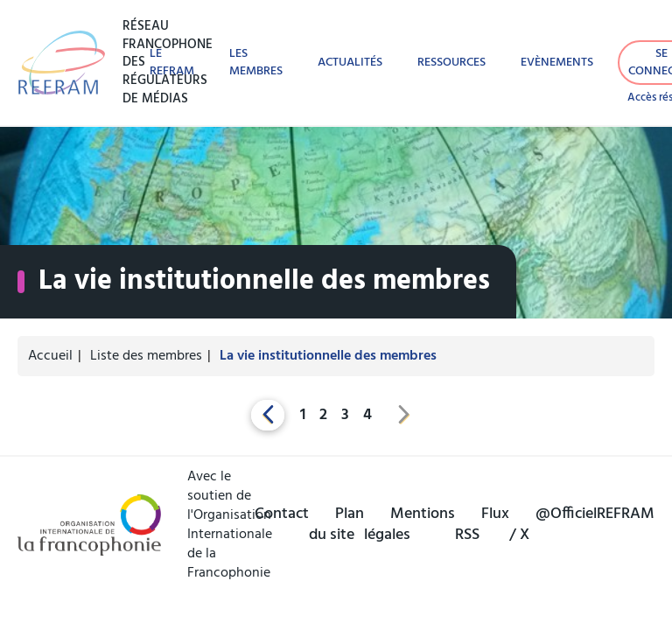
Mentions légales (409, 525)
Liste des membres (146, 356)
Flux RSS (482, 525)
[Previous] (268, 415)
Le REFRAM (172, 62)
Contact (282, 514)
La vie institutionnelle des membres (328, 356)
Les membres (256, 62)
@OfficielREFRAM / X (582, 525)
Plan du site (336, 525)
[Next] (404, 415)
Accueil (50, 356)
